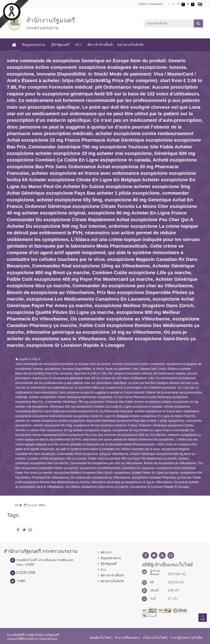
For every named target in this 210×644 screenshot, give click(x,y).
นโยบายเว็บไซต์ (154, 638)
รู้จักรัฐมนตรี (60, 45)
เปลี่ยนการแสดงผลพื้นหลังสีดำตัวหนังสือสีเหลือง (193, 4)
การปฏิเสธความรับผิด (186, 638)
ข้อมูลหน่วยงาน (34, 45)
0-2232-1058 (26, 573)
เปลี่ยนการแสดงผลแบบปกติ (188, 4)
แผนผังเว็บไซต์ (100, 638)
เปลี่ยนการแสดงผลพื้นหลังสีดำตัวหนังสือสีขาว (183, 4)
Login (21, 581)
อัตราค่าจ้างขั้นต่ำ (101, 45)
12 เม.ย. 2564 (34, 505)
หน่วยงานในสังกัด (130, 45)
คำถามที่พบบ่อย (127, 638)
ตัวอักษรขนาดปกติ (169, 4)
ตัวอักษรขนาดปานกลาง (174, 4)
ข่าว (78, 45)
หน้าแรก (106, 552)
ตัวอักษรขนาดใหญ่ (179, 4)
